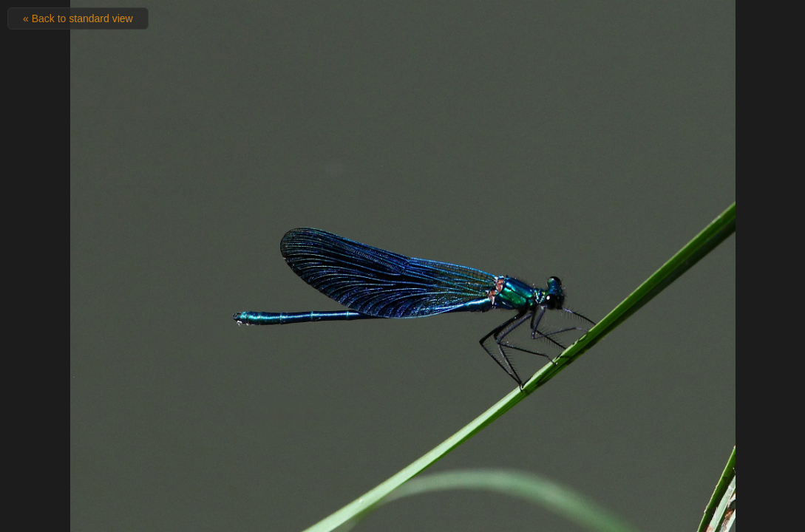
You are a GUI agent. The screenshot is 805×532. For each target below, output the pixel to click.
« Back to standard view (78, 18)
